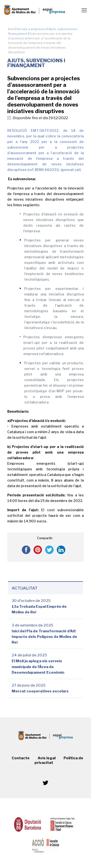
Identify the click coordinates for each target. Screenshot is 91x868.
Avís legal (47, 758)
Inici (11, 29)
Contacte (21, 758)
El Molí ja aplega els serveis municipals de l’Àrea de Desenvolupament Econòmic (38, 667)
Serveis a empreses (31, 29)
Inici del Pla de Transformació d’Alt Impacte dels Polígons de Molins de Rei (44, 637)
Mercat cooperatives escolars (40, 691)
